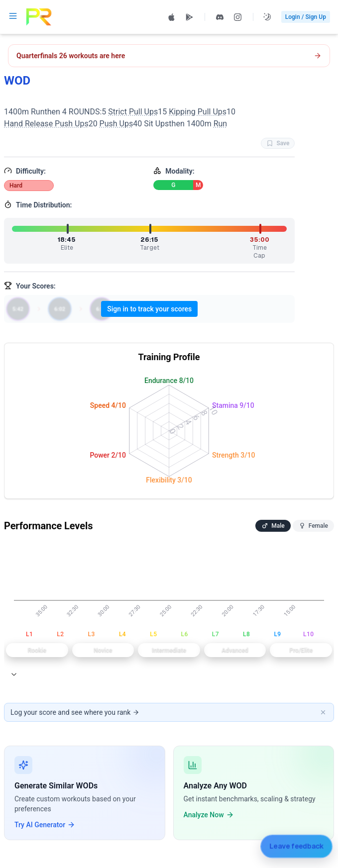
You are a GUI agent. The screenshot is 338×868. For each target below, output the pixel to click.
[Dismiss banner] (323, 712)
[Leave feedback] (296, 846)
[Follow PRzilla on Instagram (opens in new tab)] (238, 17)
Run (221, 124)
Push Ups (116, 124)
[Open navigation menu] (13, 16)
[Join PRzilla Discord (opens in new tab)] (220, 17)
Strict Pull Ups (133, 112)
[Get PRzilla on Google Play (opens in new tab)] (190, 17)
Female (313, 526)
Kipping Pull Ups (198, 112)
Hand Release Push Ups (46, 124)
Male (273, 526)
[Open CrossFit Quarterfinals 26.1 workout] (169, 56)
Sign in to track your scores (149, 309)
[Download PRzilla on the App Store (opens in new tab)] (172, 17)
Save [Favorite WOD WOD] (278, 143)
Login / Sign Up (306, 17)
